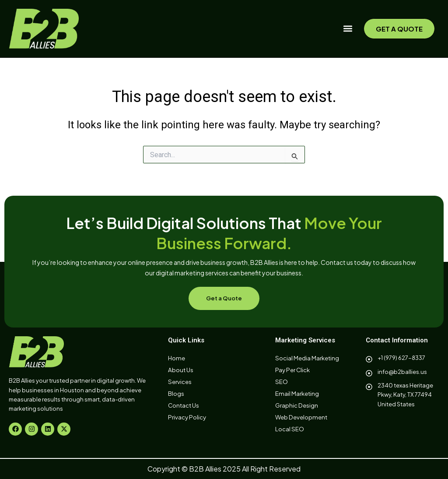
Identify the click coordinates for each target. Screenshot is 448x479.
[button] (348, 29)
